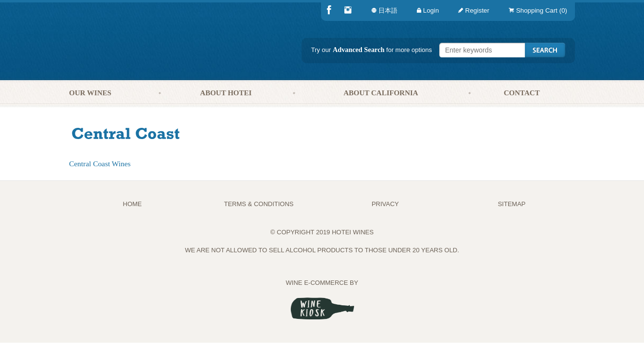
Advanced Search (359, 50)
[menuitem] (536, 10)
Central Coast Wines (100, 164)
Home (133, 204)
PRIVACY (385, 204)
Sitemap (511, 204)
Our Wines (90, 93)
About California (381, 93)
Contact (522, 93)
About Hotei (226, 93)
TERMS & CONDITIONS (259, 204)
